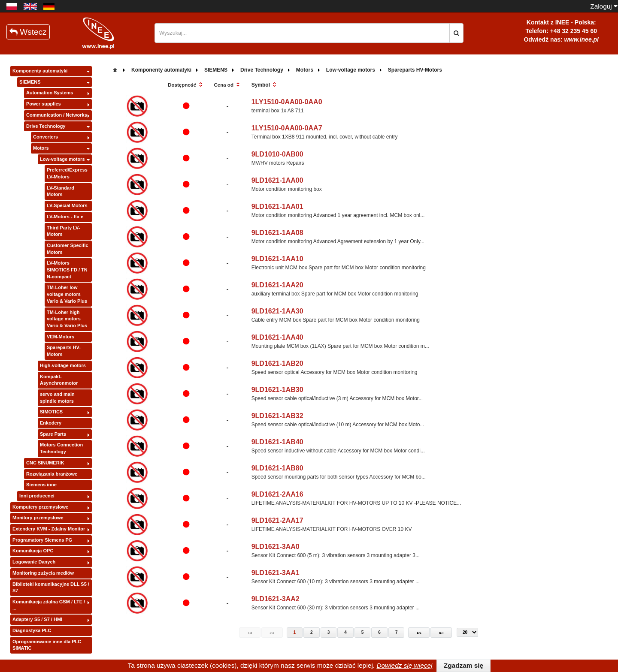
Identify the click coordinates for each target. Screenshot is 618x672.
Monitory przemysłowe (38, 518)
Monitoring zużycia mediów (43, 573)
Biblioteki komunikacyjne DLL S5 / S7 (51, 588)
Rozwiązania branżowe (52, 474)
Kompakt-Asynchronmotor (59, 380)
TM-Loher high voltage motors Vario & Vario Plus (67, 319)
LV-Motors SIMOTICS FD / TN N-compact (67, 270)
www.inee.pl (582, 39)
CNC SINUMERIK (45, 463)
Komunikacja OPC (33, 551)
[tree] (51, 360)
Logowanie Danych (34, 562)
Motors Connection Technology (61, 448)
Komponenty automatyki (40, 71)
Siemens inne (41, 485)
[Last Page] (441, 633)
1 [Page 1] (295, 632)
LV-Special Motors (67, 205)
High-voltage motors (63, 365)
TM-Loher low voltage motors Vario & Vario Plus (67, 294)
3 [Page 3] (329, 632)
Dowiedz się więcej (404, 665)
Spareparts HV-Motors (64, 351)
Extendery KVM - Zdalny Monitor (49, 529)
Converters (45, 137)
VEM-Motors (61, 337)
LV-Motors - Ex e (65, 217)
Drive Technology (46, 126)
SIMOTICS (51, 412)
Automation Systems (50, 93)
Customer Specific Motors (68, 249)
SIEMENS (30, 82)
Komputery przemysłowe (40, 507)
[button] (456, 33)
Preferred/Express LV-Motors (67, 173)
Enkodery (51, 423)
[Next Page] (419, 633)
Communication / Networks (57, 115)
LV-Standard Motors (61, 191)
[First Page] (250, 633)
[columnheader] (186, 85)
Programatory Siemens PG (42, 540)
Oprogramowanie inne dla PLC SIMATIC (47, 645)
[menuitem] (115, 69)
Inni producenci (37, 496)
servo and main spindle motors (57, 398)
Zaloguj (604, 6)
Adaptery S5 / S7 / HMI (37, 619)
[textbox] (302, 33)
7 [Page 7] (397, 632)
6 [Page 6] (379, 632)
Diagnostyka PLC (32, 630)
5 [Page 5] (363, 632)
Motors (41, 148)
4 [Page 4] (345, 632)
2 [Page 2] (312, 632)
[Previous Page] (272, 633)
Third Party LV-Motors (63, 231)
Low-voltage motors (62, 159)
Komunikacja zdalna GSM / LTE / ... (49, 605)
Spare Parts (53, 434)
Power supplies (44, 104)
